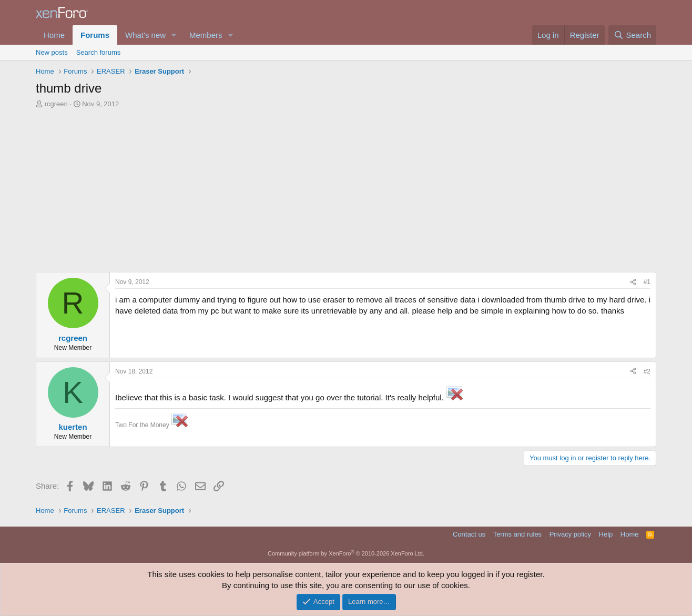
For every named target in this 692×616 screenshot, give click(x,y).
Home (54, 35)
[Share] (633, 282)
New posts (52, 52)
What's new (145, 35)
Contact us (469, 534)
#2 (647, 371)
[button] (174, 35)
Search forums (99, 52)
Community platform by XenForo (346, 553)
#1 (647, 282)
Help (606, 534)
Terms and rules (517, 534)
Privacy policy (570, 534)
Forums (95, 35)
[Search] (632, 35)
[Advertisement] (346, 188)
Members (206, 35)
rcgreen (56, 104)
